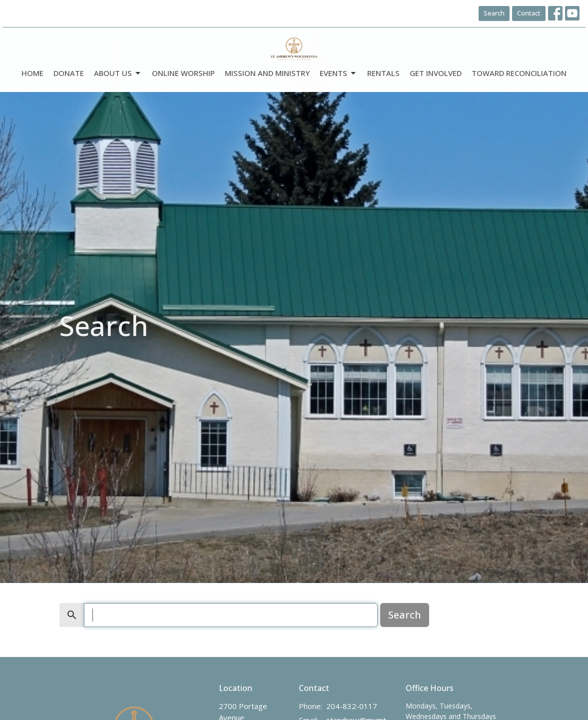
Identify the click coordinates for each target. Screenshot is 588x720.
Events (338, 73)
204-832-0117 (352, 706)
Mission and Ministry (267, 73)
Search (494, 13)
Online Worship (183, 73)
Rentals (383, 73)
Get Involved (436, 73)
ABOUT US (118, 73)
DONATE (69, 73)
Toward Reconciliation (519, 73)
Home (32, 73)
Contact (529, 13)
